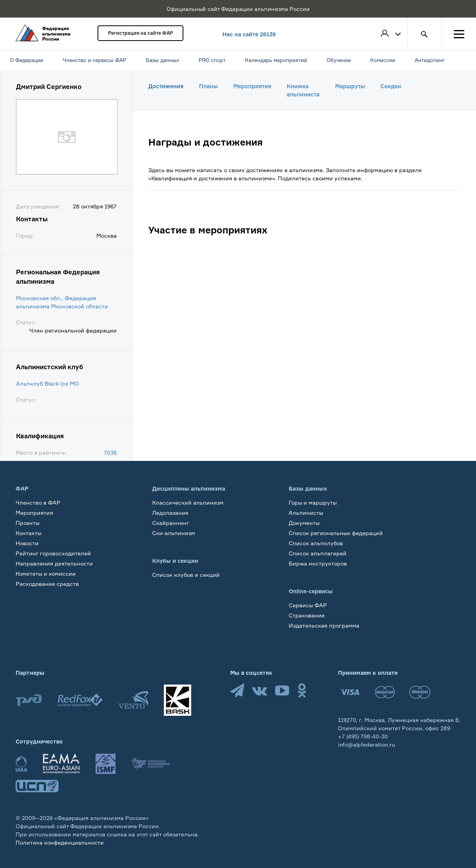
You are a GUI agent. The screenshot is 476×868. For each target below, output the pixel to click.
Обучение (29, 594)
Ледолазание (170, 513)
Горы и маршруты (313, 502)
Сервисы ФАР (308, 605)
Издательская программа (324, 625)
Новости (27, 543)
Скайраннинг (171, 523)
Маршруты (350, 86)
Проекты (28, 523)
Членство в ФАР (38, 502)
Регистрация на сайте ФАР (140, 33)
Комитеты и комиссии (46, 574)
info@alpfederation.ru (366, 744)
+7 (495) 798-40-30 (363, 736)
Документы (304, 523)
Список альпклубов (316, 543)
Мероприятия (252, 86)
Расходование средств (47, 584)
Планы (208, 86)
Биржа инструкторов (318, 563)
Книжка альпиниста (303, 90)
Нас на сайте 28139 (249, 34)
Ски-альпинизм (174, 533)
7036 (110, 453)
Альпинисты (306, 513)
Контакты (28, 533)
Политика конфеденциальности (60, 842)
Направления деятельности (54, 563)
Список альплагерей (318, 553)
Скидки (391, 86)
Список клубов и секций (186, 575)
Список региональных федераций (336, 533)
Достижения (166, 86)
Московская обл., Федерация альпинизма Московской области (62, 302)
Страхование (307, 615)
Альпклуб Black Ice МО (47, 383)
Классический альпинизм (188, 502)
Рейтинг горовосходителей (53, 553)
